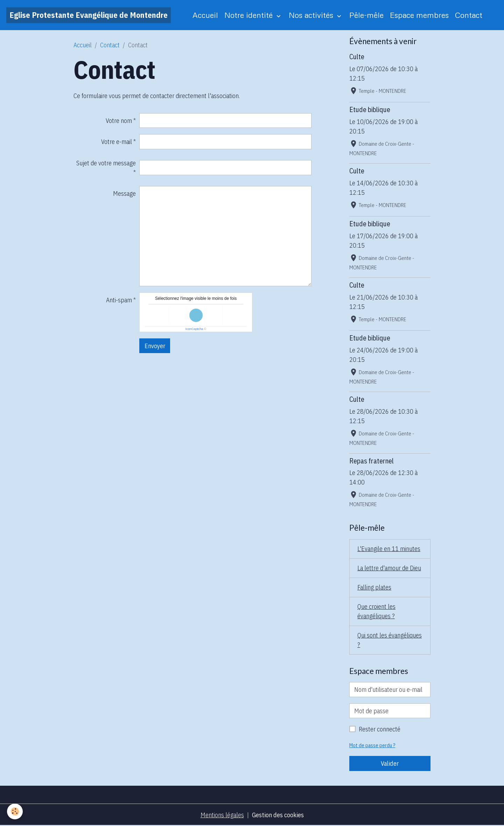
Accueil (205, 15)
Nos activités (312, 15)
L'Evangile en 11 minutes (389, 549)
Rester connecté (380, 729)
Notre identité (250, 15)
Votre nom (119, 121)
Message (124, 194)
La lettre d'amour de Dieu (389, 568)
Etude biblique (370, 109)
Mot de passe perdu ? (372, 745)
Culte (357, 57)
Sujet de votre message (106, 163)
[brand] (89, 15)
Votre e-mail (117, 142)
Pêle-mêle (366, 15)
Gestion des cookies (278, 815)
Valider (390, 763)
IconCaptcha (194, 329)
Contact (469, 15)
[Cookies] (15, 811)
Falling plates (374, 587)
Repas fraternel (372, 461)
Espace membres (419, 15)
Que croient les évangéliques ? (376, 611)
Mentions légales (222, 815)
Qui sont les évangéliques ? (390, 640)
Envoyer (155, 346)
